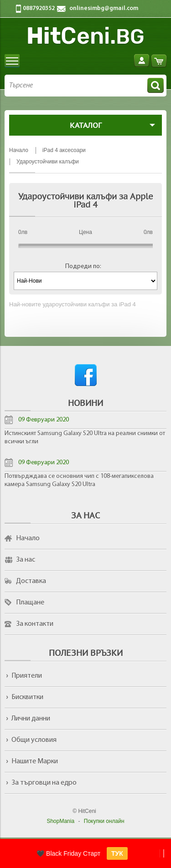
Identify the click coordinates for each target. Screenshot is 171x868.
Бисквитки (27, 697)
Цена (85, 232)
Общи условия (34, 740)
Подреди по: (83, 266)
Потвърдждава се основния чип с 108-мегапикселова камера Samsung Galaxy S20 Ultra (79, 480)
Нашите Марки (35, 761)
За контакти (35, 624)
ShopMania (60, 821)
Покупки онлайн (104, 821)
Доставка (31, 581)
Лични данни (31, 719)
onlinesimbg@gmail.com (104, 8)
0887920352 (39, 8)
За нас (26, 560)
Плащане (30, 603)
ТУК (117, 853)
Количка (159, 61)
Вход (142, 61)
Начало (28, 538)
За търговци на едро (44, 783)
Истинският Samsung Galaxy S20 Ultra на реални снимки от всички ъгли (85, 438)
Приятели (27, 676)
